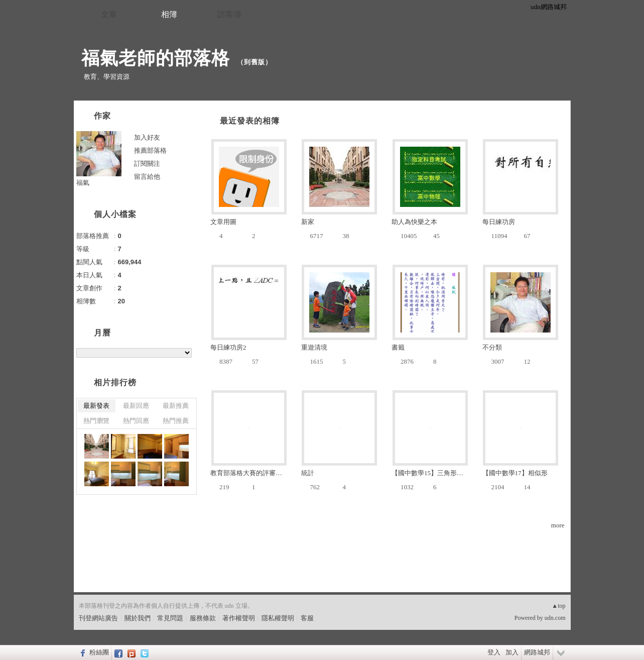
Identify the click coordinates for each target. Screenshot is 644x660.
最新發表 (96, 406)
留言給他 (147, 177)
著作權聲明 (239, 618)
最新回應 (136, 406)
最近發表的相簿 (250, 121)
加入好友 (147, 137)
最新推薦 (176, 406)
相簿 (169, 14)
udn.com (555, 618)
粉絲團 (99, 652)
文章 (109, 14)
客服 (307, 618)
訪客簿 (229, 14)
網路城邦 (537, 652)
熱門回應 (136, 421)
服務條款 (203, 618)
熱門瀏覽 (96, 421)
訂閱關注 (147, 163)
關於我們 (138, 618)
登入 (494, 652)
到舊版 (254, 62)
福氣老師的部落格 (156, 58)
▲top (558, 606)
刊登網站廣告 (98, 618)
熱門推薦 (176, 421)
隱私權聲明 (278, 618)
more (558, 525)
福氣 (83, 183)
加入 (512, 652)
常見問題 (170, 618)
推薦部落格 (150, 150)
